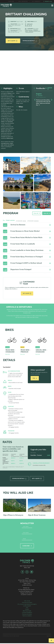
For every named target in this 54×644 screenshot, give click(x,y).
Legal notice (49, 635)
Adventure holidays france (35, 31)
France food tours (29, 32)
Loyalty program (27, 605)
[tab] (21, 221)
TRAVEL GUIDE (11, 1)
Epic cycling (36, 29)
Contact (27, 609)
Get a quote (13, 40)
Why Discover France (27, 602)
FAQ (35, 378)
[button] (35, 99)
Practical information (27, 614)
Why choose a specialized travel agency (27, 604)
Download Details (30, 40)
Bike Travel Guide (27, 610)
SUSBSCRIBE (27, 545)
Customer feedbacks (27, 612)
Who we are (27, 600)
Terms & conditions (27, 615)
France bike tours (29, 30)
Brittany (19, 29)
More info (8, 354)
